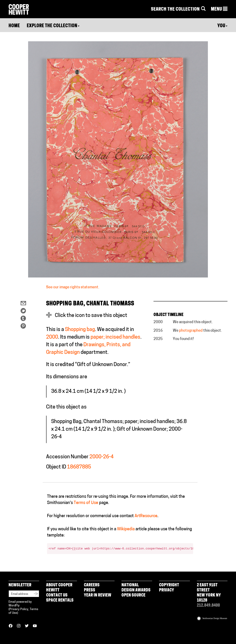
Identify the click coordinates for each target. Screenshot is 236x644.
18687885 (79, 467)
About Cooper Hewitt (59, 588)
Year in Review (98, 595)
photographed (191, 331)
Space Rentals (60, 601)
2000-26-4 (102, 457)
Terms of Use (86, 503)
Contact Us (57, 595)
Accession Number (67, 457)
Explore (53, 26)
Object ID (56, 467)
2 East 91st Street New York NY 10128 (209, 593)
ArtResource (146, 516)
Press (90, 590)
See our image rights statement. (73, 287)
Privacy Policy (19, 609)
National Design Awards (136, 588)
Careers (92, 585)
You (222, 26)
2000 (52, 337)
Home (14, 26)
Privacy (167, 590)
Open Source (133, 595)
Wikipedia (126, 529)
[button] (219, 9)
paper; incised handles (115, 337)
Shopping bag (80, 330)
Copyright (169, 585)
